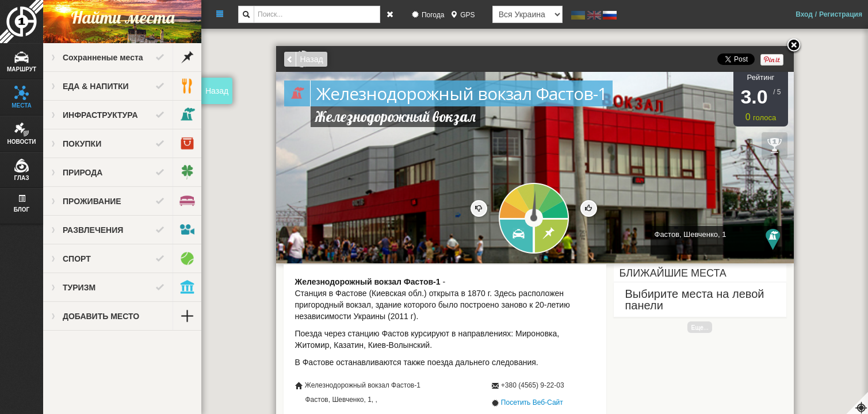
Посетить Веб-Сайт (532, 402)
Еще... (699, 327)
